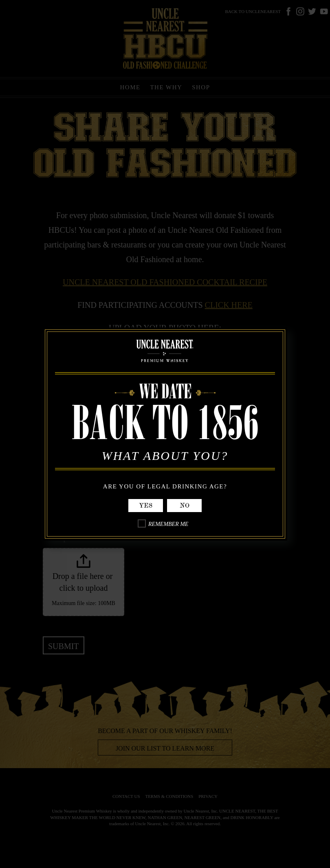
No (185, 506)
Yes (146, 506)
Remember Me (168, 524)
